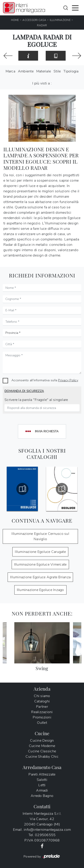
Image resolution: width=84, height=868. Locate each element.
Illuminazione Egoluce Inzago (40, 590)
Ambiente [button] (26, 71)
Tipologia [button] (71, 71)
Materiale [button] (44, 71)
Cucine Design (42, 741)
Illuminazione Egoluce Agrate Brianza (40, 577)
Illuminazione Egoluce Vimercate (40, 564)
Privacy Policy (68, 380)
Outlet (42, 723)
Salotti (42, 780)
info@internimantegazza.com (47, 830)
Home (15, 20)
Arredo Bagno (42, 796)
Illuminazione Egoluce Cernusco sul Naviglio (40, 536)
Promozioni (42, 717)
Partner (42, 707)
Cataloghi (42, 701)
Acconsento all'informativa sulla (45, 380)
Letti (42, 785)
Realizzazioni (42, 712)
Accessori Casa (34, 20)
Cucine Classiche (42, 751)
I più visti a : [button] (42, 83)
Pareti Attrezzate (42, 774)
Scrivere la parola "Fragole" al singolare (36, 400)
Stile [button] (57, 71)
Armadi (42, 790)
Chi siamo (42, 696)
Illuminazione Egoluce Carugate (40, 552)
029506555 (45, 835)
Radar (42, 25)
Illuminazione (60, 20)
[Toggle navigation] (75, 8)
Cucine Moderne (42, 746)
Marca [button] (10, 71)
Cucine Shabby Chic (42, 757)
